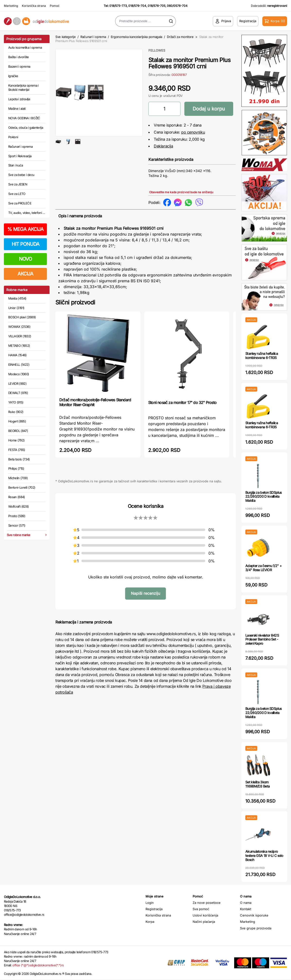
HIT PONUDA (26, 244)
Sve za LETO (17, 194)
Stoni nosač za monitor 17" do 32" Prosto (182, 403)
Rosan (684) (17, 497)
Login (150, 903)
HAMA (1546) (17, 355)
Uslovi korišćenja (205, 915)
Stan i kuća (16, 165)
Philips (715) (16, 468)
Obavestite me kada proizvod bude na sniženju (181, 192)
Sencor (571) (17, 525)
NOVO (25, 259)
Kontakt (246, 909)
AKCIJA (25, 274)
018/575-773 (118, 6)
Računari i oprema (20, 147)
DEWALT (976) (18, 393)
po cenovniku (193, 132)
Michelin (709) (18, 478)
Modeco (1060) (19, 374)
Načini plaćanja (204, 922)
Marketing (11, 6)
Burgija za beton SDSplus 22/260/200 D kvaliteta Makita (263, 497)
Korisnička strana (34, 6)
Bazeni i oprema (19, 66)
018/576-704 (137, 6)
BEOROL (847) (18, 431)
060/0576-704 (177, 6)
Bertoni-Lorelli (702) (22, 487)
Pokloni (13, 137)
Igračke (13, 76)
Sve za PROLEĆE (20, 203)
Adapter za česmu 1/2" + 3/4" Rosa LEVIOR (263, 568)
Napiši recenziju (145, 593)
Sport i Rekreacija (20, 156)
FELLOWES (157, 50)
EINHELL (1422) (19, 365)
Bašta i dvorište (19, 57)
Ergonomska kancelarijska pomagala (137, 37)
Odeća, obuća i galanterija (26, 128)
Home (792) (17, 440)
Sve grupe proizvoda (256, 928)
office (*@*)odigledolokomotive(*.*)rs (38, 965)
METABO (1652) (19, 346)
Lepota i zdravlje (19, 99)
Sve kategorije (65, 37)
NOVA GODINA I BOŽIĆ (24, 118)
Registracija (154, 909)
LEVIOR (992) (17, 384)
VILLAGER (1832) (20, 336)
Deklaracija (163, 146)
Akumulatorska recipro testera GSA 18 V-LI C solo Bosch (264, 856)
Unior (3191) (16, 308)
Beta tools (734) (19, 459)
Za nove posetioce (207, 903)
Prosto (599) (17, 516)
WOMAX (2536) (19, 327)
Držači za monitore (180, 37)
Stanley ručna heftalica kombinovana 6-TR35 (262, 356)
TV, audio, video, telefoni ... (27, 213)
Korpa (150, 922)
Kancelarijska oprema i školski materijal (23, 88)
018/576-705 (157, 6)
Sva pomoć (201, 909)
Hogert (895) (17, 421)
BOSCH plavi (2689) (22, 317)
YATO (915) (16, 402)
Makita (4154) (17, 298)
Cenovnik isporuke (254, 915)
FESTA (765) (17, 450)
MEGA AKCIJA (25, 229)
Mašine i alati (17, 109)
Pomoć (55, 6)
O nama (246, 903)
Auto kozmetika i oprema (25, 47)
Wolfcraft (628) (18, 506)
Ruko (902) (16, 412)
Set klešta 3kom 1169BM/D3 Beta (257, 784)
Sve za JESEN (18, 184)
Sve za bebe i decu (21, 175)
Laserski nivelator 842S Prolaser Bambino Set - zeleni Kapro (262, 639)
